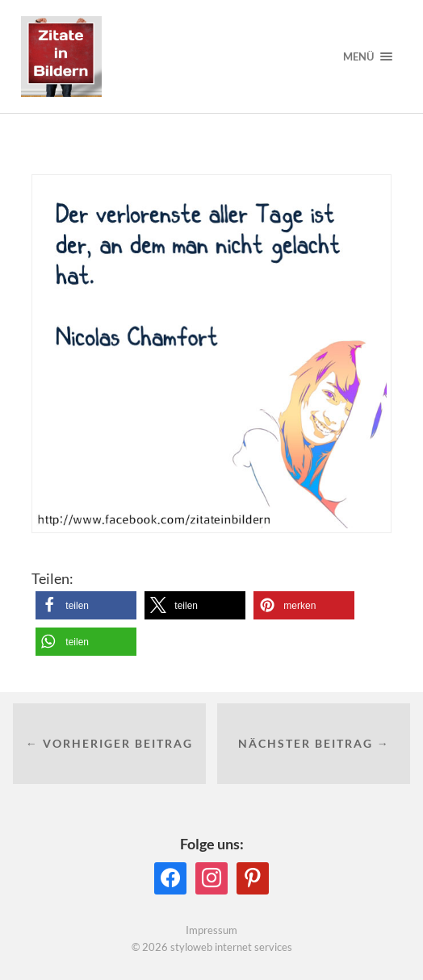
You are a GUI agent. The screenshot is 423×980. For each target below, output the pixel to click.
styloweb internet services (231, 947)
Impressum (211, 930)
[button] (86, 605)
